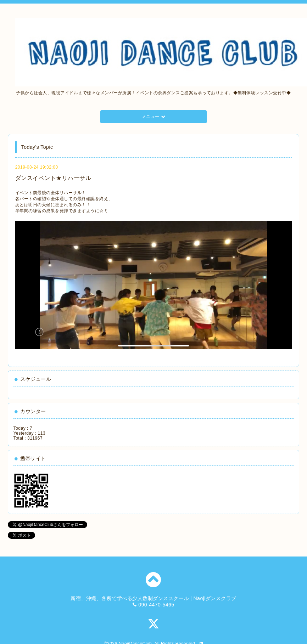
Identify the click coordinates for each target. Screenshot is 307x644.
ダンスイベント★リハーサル (53, 178)
